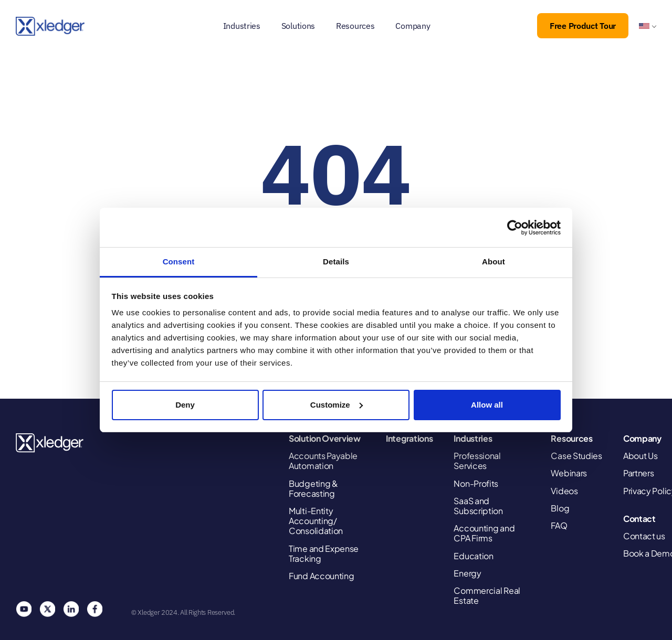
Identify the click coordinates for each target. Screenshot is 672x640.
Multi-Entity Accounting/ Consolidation (316, 521)
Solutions (298, 26)
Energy (467, 573)
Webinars (569, 473)
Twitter (47, 609)
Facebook (94, 609)
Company (413, 26)
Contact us (644, 536)
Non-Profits (476, 483)
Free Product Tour (583, 26)
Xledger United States (50, 443)
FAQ (559, 525)
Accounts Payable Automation (323, 461)
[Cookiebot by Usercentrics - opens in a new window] (515, 228)
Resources (355, 26)
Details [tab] (336, 262)
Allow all (487, 405)
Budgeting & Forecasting (313, 488)
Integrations (409, 438)
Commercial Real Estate (487, 595)
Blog (560, 508)
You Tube (24, 609)
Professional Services (477, 461)
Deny (185, 405)
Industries (242, 26)
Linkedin (71, 609)
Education (473, 556)
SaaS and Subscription (478, 506)
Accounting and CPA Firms (484, 533)
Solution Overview (325, 438)
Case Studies (576, 456)
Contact (639, 519)
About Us (640, 456)
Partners (639, 473)
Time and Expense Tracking (324, 553)
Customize (337, 405)
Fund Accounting (322, 576)
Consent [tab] (179, 262)
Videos (564, 491)
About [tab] (493, 262)
